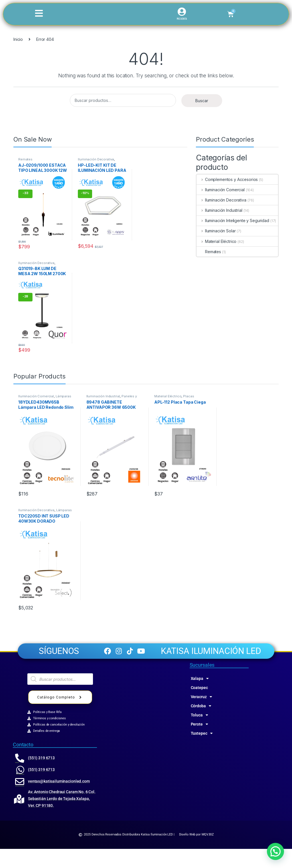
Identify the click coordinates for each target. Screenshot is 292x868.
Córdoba (201, 725)
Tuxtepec (202, 752)
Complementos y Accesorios (227, 179)
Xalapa (200, 698)
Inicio (18, 39)
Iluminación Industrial (219, 210)
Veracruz (201, 716)
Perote (199, 743)
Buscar (202, 101)
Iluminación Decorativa (96, 159)
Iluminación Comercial (221, 190)
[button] (275, 851)
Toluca (199, 734)
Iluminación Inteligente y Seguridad (233, 220)
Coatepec (199, 707)
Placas (188, 396)
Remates (25, 159)
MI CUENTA (182, 19)
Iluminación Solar (216, 231)
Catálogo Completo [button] (60, 716)
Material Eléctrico (216, 241)
